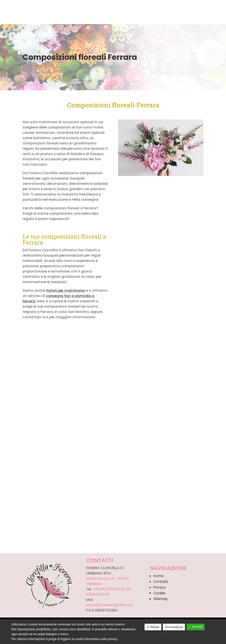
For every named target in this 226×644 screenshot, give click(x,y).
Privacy (160, 587)
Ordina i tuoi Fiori (53, 18)
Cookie (159, 593)
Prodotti (45, 12)
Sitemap (161, 599)
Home (6, 12)
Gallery (64, 12)
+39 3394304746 (109, 592)
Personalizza (174, 627)
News (80, 12)
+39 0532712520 (107, 589)
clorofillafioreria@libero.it (110, 605)
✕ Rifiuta (153, 627)
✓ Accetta (196, 627)
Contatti (97, 12)
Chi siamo (24, 12)
